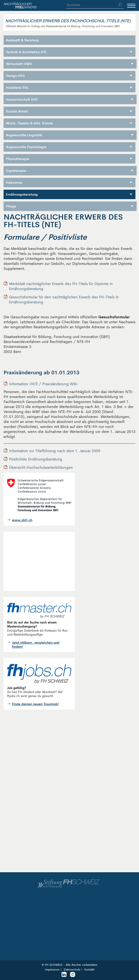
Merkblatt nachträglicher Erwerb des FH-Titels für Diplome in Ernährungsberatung (61, 286)
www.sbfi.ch (22, 520)
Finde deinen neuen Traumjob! (35, 704)
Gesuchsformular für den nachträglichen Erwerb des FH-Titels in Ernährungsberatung (64, 300)
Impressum (52, 970)
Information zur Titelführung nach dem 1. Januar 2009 (55, 451)
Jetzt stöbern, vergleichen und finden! (36, 645)
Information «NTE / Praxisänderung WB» (43, 384)
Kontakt (89, 970)
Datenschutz (72, 970)
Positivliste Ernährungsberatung (36, 459)
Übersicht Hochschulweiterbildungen (41, 467)
